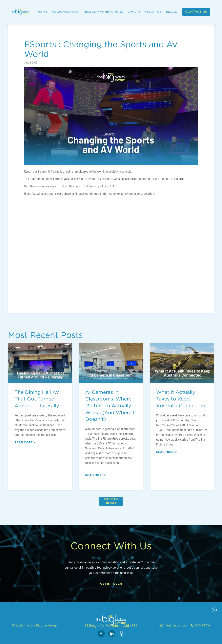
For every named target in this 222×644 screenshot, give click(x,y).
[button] (65, 12)
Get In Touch (111, 584)
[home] (22, 12)
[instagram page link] (112, 637)
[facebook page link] (101, 637)
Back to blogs (111, 505)
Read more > (25, 446)
